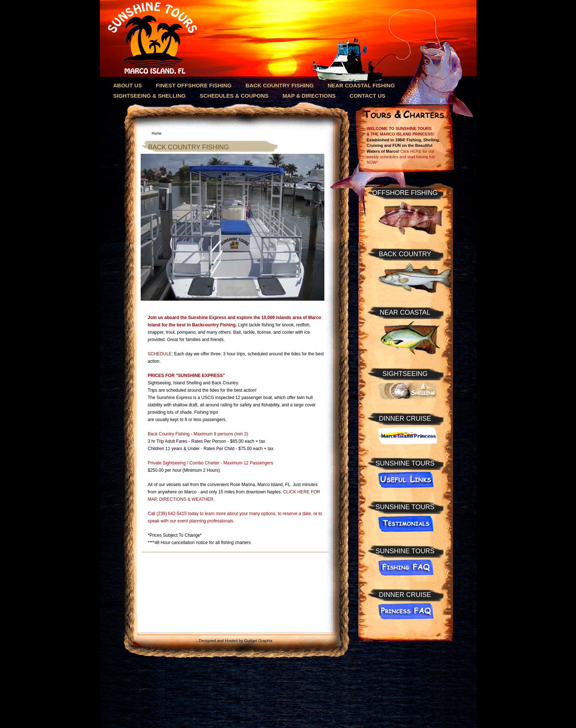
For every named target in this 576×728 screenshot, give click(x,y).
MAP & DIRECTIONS (309, 96)
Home (157, 133)
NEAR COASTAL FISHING (361, 85)
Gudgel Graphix (258, 641)
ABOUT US (127, 85)
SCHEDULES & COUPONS (234, 96)
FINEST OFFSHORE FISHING (194, 85)
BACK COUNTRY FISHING (280, 85)
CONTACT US (368, 96)
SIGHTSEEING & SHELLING (150, 96)
